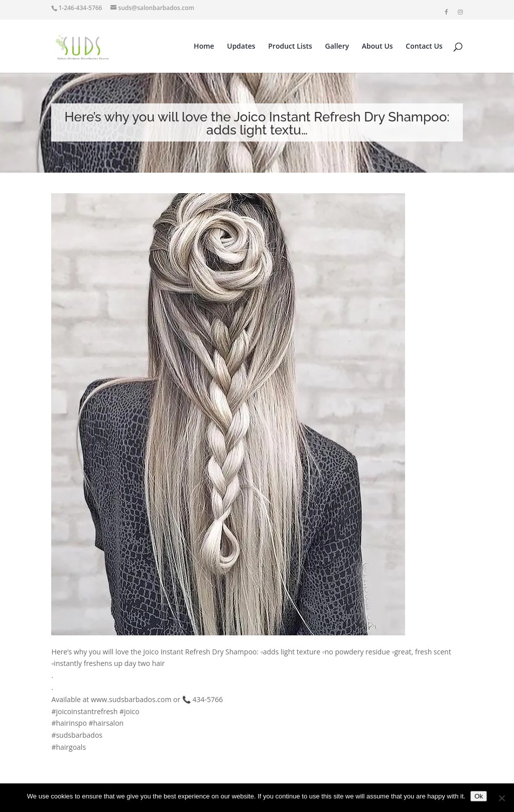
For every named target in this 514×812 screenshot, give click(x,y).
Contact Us (424, 47)
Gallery (337, 47)
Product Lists (290, 47)
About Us (377, 47)
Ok (479, 796)
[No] (501, 798)
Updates (241, 47)
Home (204, 47)
